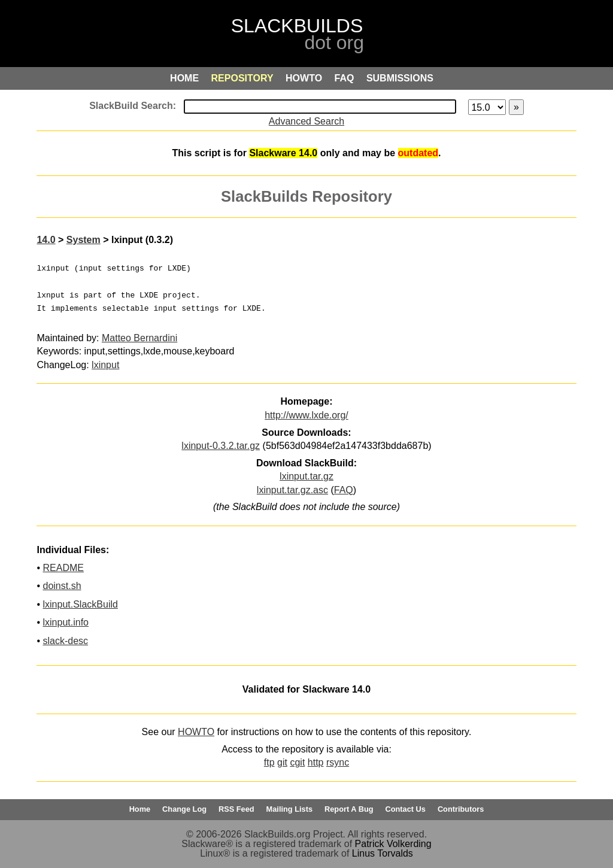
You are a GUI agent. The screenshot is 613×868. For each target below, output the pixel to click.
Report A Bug (349, 809)
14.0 (46, 240)
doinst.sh (62, 586)
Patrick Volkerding (393, 844)
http (316, 762)
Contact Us (405, 809)
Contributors (461, 809)
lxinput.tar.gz (306, 476)
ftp (269, 762)
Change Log (184, 809)
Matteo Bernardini (139, 338)
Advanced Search (306, 121)
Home (140, 809)
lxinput (105, 365)
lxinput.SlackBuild (80, 604)
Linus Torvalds (383, 853)
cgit (297, 762)
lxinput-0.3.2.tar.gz (221, 446)
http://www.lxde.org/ (306, 415)
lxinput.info (66, 622)
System (84, 240)
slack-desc (65, 641)
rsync (338, 762)
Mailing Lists (290, 809)
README (63, 568)
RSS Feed (236, 809)
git (282, 762)
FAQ (344, 490)
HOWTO (196, 732)
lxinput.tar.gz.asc (292, 490)
